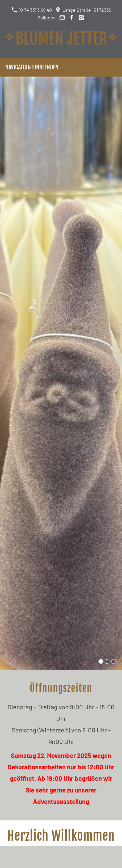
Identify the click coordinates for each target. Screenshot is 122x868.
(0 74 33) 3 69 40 (31, 10)
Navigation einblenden (32, 67)
